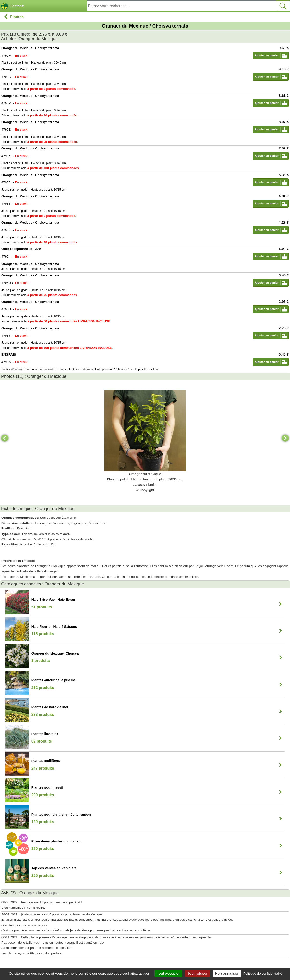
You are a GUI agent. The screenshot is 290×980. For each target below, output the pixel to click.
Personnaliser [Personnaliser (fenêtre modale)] (227, 973)
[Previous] (5, 438)
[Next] (285, 438)
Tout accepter (168, 973)
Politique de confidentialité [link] (263, 974)
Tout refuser (197, 973)
